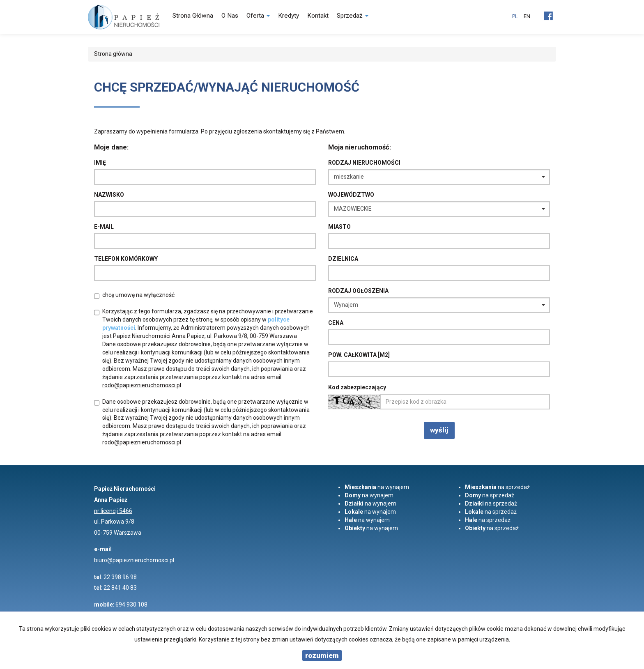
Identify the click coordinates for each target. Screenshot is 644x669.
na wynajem (377, 487)
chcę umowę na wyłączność (138, 295)
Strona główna (193, 16)
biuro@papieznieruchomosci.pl (134, 560)
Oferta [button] (258, 16)
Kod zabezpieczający (357, 387)
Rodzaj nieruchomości (364, 163)
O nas (230, 16)
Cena (336, 323)
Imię (100, 163)
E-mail (104, 227)
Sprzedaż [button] (353, 16)
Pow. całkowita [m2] (359, 355)
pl (515, 16)
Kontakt (318, 16)
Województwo (351, 195)
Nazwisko (109, 195)
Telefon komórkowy (126, 259)
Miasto (339, 227)
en (527, 16)
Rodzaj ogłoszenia (358, 291)
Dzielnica (343, 259)
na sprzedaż (497, 487)
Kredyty (289, 16)
